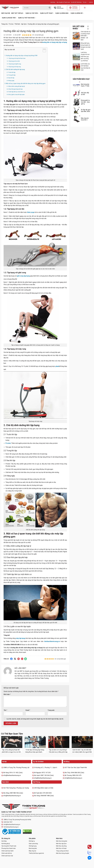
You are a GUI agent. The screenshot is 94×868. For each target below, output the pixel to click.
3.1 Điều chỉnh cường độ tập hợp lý (16, 86)
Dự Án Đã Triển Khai (76, 2)
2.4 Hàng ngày (10, 81)
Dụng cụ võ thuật (47, 13)
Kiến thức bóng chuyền (63, 853)
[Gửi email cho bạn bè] (19, 659)
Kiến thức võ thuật (61, 848)
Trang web (51, 710)
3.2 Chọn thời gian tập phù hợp (15, 89)
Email (28, 710)
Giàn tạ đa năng (33, 844)
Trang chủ (4, 24)
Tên (5, 710)
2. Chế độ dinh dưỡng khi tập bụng (15, 69)
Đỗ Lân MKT (17, 35)
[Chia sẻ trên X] (15, 659)
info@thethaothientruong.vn (11, 825)
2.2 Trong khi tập (11, 75)
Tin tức (85, 2)
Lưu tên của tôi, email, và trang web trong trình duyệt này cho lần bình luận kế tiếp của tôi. (35, 719)
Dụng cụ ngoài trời (9, 18)
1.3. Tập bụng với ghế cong (14, 64)
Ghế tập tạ (32, 841)
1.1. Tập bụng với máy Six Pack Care (16, 58)
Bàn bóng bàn (33, 848)
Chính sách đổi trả (7, 853)
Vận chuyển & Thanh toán (63, 2)
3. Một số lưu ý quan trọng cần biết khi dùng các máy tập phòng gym (25, 84)
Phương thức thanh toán (9, 848)
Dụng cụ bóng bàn (62, 13)
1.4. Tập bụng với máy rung (14, 67)
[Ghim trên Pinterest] (22, 659)
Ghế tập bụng (33, 846)
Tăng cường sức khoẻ (62, 851)
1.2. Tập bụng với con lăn (13, 61)
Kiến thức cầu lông (61, 846)
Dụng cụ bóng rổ (77, 13)
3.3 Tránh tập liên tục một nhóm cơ (16, 92)
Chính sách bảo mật (7, 856)
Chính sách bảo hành (7, 851)
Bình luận (7, 694)
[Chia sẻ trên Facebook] (11, 659)
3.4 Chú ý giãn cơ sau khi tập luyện (16, 94)
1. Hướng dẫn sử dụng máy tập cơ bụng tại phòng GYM (21, 56)
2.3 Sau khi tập (11, 78)
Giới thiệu (53, 2)
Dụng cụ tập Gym (32, 13)
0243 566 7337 (7, 822)
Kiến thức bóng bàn (62, 841)
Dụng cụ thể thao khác (27, 18)
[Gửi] (50, 8)
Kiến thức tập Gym (61, 844)
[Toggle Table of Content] (43, 51)
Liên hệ (91, 2)
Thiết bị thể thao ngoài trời (36, 853)
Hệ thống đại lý (6, 844)
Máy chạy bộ (6, 13)
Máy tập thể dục (18, 13)
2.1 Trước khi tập (11, 72)
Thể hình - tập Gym (21, 24)
